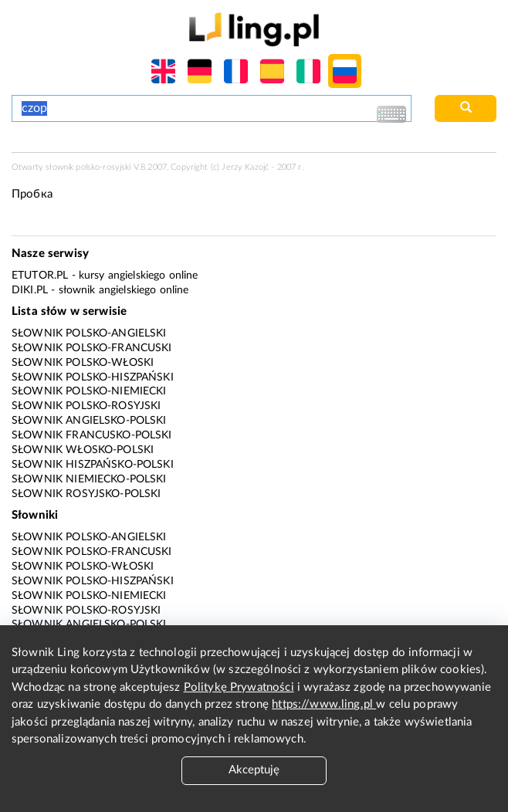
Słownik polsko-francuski (92, 348)
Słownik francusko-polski (92, 435)
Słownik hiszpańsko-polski (93, 465)
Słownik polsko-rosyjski (86, 406)
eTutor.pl (40, 276)
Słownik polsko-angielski (89, 333)
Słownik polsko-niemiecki (89, 391)
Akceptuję (254, 770)
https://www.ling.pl (324, 704)
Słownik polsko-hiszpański (93, 377)
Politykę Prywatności (239, 687)
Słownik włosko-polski (83, 450)
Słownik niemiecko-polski (89, 479)
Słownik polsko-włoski (83, 363)
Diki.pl (30, 290)
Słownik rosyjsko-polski (86, 494)
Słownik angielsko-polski (89, 421)
